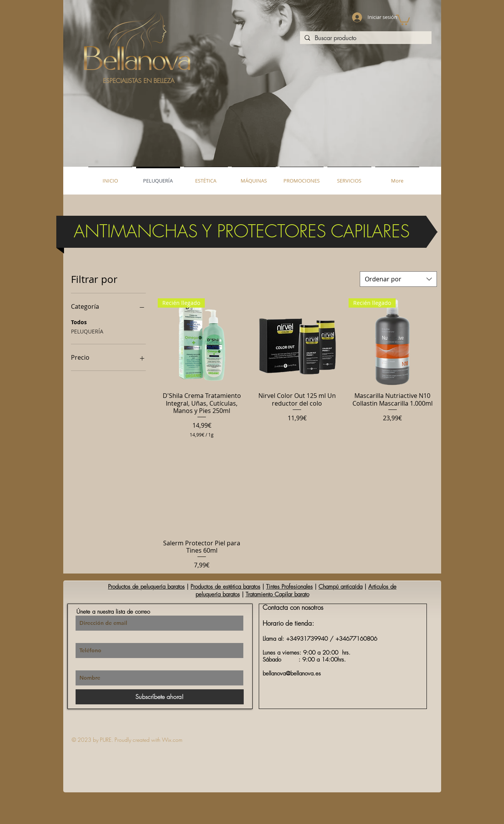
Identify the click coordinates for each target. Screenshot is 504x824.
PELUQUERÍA (87, 331)
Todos (79, 322)
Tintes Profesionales (289, 587)
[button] (403, 19)
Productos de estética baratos (225, 587)
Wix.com (172, 740)
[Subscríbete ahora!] (160, 697)
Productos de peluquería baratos (146, 587)
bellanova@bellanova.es (292, 673)
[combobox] (398, 279)
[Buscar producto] (365, 38)
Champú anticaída (340, 587)
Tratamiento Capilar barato (277, 594)
